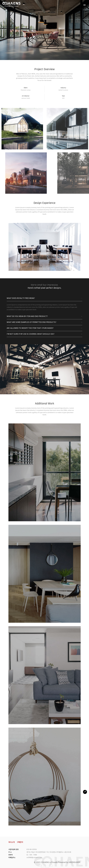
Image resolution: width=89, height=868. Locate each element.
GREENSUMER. (75, 862)
